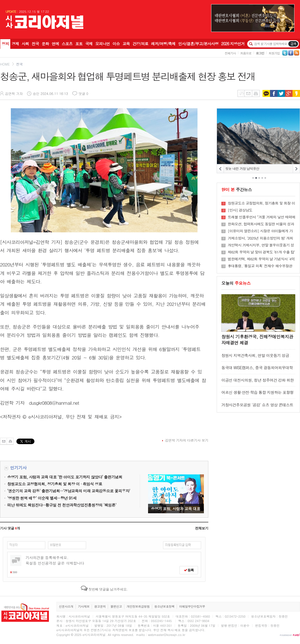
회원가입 (274, 53)
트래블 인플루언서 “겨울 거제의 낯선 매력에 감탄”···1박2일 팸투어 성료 (262, 217)
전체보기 (202, 528)
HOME (5, 64)
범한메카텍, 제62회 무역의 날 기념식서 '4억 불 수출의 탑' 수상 (261, 259)
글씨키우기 (241, 93)
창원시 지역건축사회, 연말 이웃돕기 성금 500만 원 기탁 (255, 358)
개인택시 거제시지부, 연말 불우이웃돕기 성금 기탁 (261, 245)
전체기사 (230, 53)
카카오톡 (266, 93)
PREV (220, 169)
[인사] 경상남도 (240, 210)
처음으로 (246, 53)
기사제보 (84, 606)
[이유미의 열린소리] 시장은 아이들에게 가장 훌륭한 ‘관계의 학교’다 (260, 231)
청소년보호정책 (164, 606)
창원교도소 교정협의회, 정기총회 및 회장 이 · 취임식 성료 (261, 203)
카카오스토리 (296, 93)
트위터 (281, 93)
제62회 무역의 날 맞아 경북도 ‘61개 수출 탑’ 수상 (261, 252)
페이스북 (274, 93)
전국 (19, 64)
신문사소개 (66, 606)
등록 (189, 570)
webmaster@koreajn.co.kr (167, 635)
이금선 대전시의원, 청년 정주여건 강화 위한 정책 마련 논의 (257, 383)
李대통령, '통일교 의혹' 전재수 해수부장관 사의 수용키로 (260, 266)
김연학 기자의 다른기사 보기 (187, 440)
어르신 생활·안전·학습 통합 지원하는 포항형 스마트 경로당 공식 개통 (257, 395)
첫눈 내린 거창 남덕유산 (242, 168)
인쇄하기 (256, 93)
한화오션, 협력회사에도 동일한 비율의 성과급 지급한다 (261, 224)
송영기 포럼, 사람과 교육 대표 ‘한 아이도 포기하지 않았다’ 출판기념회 (176, 494)
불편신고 (116, 606)
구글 (289, 93)
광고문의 (100, 606)
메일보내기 (248, 93)
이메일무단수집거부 (192, 606)
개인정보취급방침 (138, 606)
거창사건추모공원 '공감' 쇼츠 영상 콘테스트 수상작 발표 (257, 407)
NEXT (296, 169)
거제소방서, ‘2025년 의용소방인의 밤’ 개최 (260, 238)
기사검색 (293, 44)
